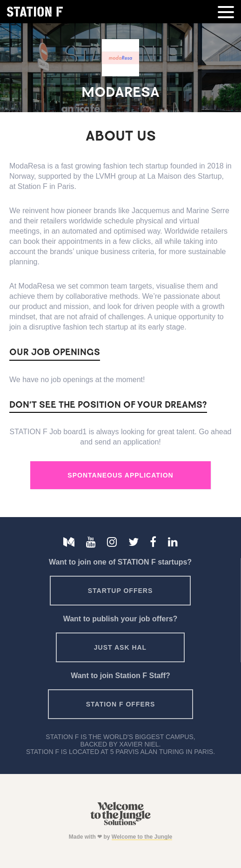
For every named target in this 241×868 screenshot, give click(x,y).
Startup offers (120, 591)
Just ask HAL (120, 647)
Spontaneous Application (120, 475)
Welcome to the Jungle (142, 837)
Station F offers (120, 704)
